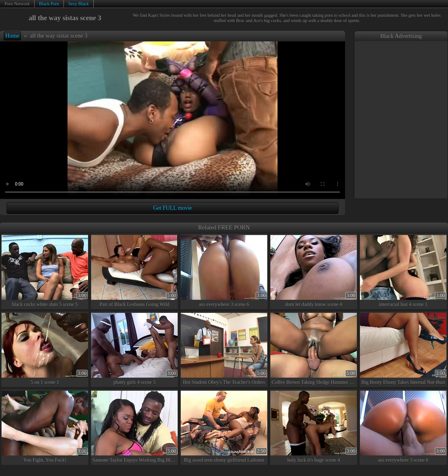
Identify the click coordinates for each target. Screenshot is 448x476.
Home (12, 36)
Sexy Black (78, 4)
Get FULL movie (172, 208)
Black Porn (49, 4)
